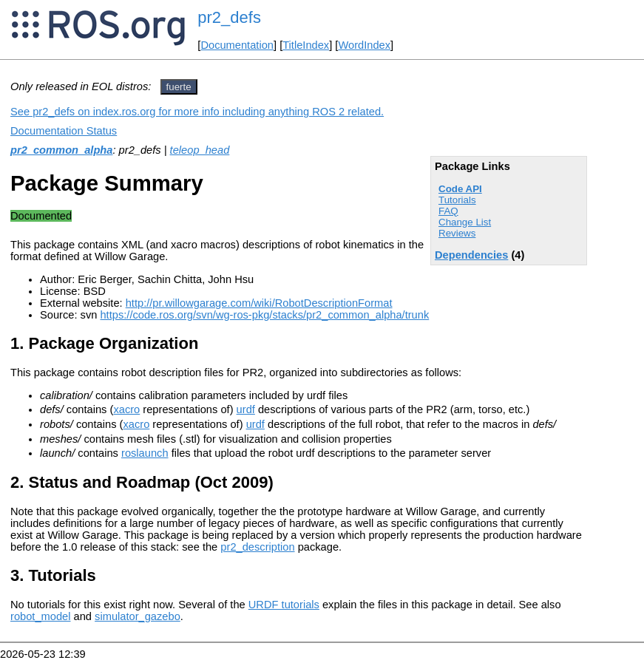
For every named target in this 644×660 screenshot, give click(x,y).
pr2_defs (229, 17)
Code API (460, 189)
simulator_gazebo (138, 616)
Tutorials (457, 200)
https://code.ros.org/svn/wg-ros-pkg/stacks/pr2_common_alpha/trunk (264, 315)
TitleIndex (306, 45)
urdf (246, 409)
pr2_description (257, 547)
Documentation (237, 45)
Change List (465, 222)
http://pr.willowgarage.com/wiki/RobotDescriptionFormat (259, 303)
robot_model (40, 616)
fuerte (179, 87)
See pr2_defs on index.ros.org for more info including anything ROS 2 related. (197, 112)
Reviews (457, 233)
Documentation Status (64, 131)
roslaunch (145, 453)
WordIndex (364, 45)
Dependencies (471, 255)
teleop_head (200, 150)
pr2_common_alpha (61, 150)
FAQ (448, 211)
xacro (126, 409)
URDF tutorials (284, 605)
